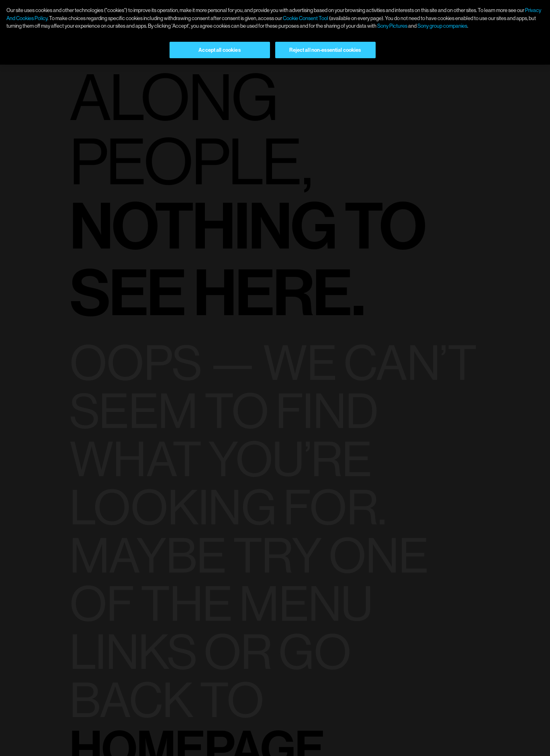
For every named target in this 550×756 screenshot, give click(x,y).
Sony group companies (442, 26)
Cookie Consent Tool (306, 18)
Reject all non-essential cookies (325, 50)
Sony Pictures (392, 26)
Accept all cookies (219, 50)
